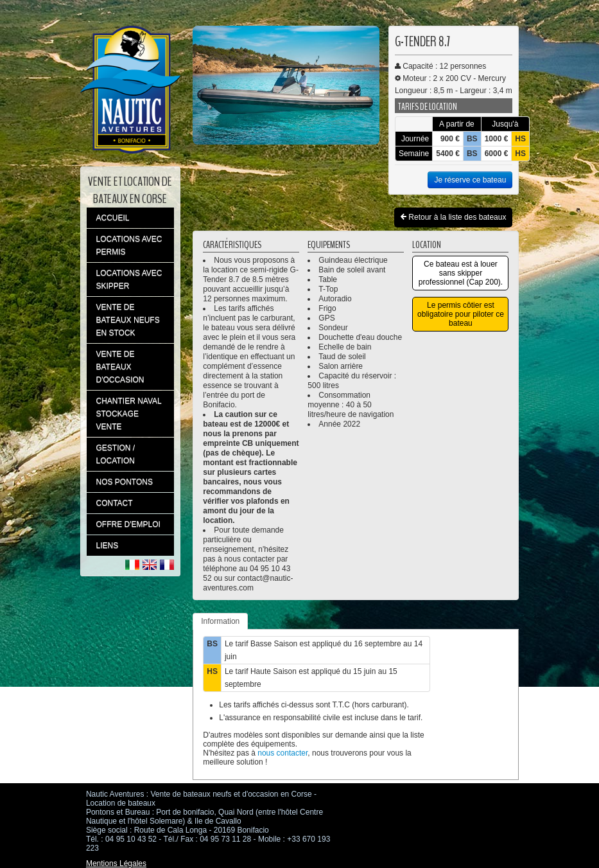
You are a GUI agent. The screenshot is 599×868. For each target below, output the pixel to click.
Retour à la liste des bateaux (453, 217)
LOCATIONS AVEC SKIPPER (129, 279)
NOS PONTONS (125, 482)
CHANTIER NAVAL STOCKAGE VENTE (129, 414)
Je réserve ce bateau (470, 180)
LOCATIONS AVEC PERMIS (129, 245)
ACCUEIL (113, 218)
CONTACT (115, 503)
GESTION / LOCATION (116, 454)
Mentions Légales (116, 864)
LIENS (108, 545)
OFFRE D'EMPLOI (128, 524)
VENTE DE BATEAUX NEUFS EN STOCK (128, 320)
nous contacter (282, 753)
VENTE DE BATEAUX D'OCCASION (120, 367)
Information (220, 621)
